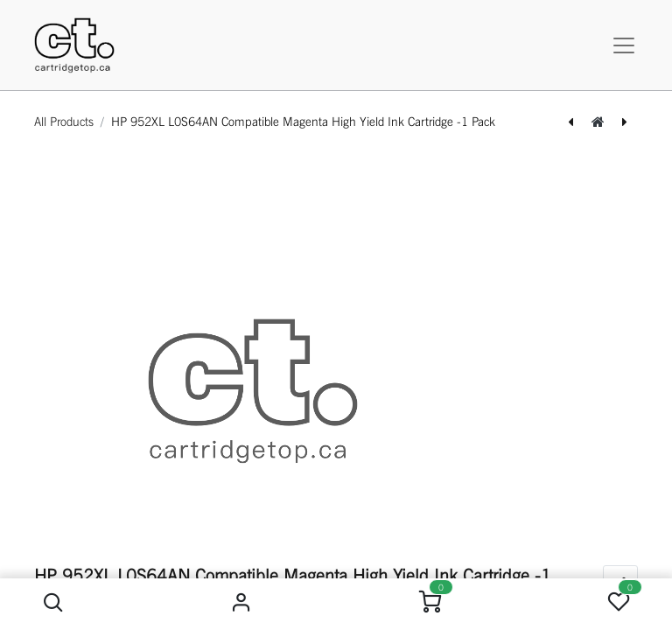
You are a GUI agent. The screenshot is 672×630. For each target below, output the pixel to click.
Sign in (242, 602)
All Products (64, 122)
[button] (53, 602)
